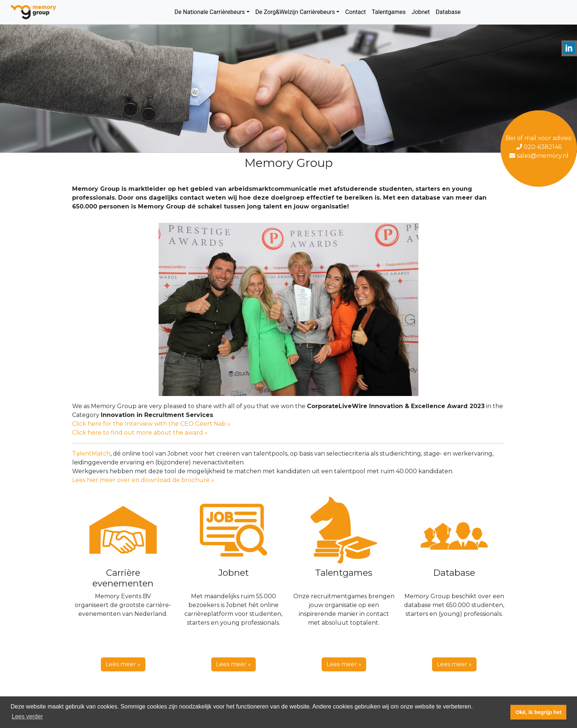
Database (448, 12)
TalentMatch (91, 454)
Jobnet (421, 12)
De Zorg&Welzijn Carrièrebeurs (295, 12)
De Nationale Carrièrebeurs (210, 12)
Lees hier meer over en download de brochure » (143, 480)
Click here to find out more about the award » (140, 433)
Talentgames (389, 12)
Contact (355, 12)
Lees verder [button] (27, 716)
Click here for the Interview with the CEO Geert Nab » (151, 424)
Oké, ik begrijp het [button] (539, 712)
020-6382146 (539, 147)
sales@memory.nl (539, 156)
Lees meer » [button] (123, 664)
